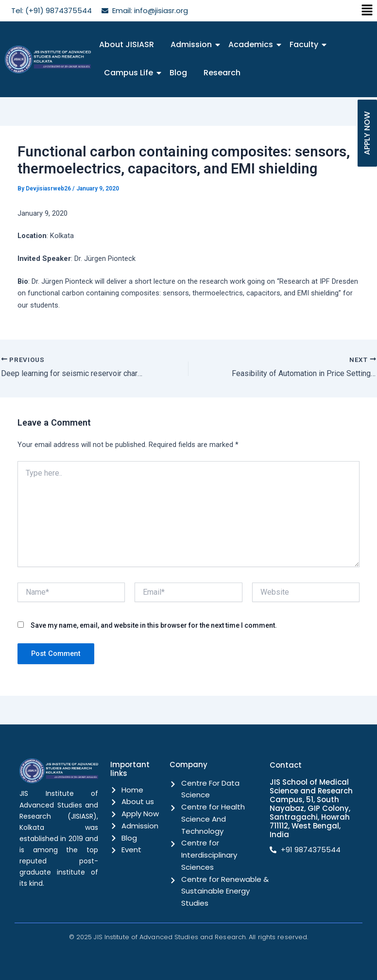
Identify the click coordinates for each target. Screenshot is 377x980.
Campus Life (130, 73)
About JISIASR (127, 44)
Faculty (306, 44)
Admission (193, 44)
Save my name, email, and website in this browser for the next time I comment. (154, 625)
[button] (367, 11)
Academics (252, 44)
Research (222, 73)
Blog (178, 73)
